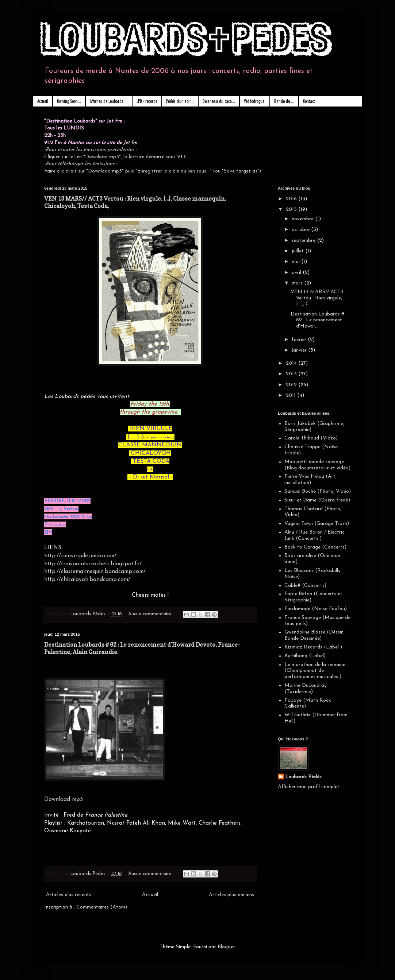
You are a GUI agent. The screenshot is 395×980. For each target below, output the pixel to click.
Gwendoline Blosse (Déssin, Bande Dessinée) (315, 635)
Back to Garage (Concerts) (315, 547)
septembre (304, 241)
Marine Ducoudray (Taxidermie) (306, 689)
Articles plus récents (69, 895)
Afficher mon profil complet (309, 787)
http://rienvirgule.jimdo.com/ (80, 556)
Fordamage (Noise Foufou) (316, 609)
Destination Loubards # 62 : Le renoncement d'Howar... (317, 320)
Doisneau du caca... (219, 101)
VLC (182, 157)
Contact (309, 101)
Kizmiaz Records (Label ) (313, 647)
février (300, 340)
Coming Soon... (69, 101)
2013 (292, 374)
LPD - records (147, 101)
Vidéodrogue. (255, 101)
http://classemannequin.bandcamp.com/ (95, 572)
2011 (292, 396)
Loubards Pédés (303, 777)
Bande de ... (284, 101)
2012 (292, 385)
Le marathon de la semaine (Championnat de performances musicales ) (315, 671)
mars (298, 283)
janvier (300, 350)
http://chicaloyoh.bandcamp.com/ (87, 580)
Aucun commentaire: (151, 614)
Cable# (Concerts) (305, 586)
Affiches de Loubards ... (109, 101)
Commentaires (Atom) (102, 907)
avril (297, 273)
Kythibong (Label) (305, 656)
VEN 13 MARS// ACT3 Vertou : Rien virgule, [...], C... (317, 298)
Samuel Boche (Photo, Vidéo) (318, 491)
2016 (292, 199)
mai (296, 262)
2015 (292, 210)
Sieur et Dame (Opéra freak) (317, 500)
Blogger (226, 947)
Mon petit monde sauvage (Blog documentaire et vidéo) (317, 465)
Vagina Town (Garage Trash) (317, 524)
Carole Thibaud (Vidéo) (311, 438)
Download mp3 (64, 799)
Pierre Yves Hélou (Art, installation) (310, 480)
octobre (301, 230)
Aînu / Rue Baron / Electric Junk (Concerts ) (315, 535)
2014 (292, 363)
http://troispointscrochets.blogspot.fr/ (93, 564)
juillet (298, 251)
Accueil (43, 101)
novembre (303, 219)
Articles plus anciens (231, 895)
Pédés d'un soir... (180, 101)
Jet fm (130, 143)
